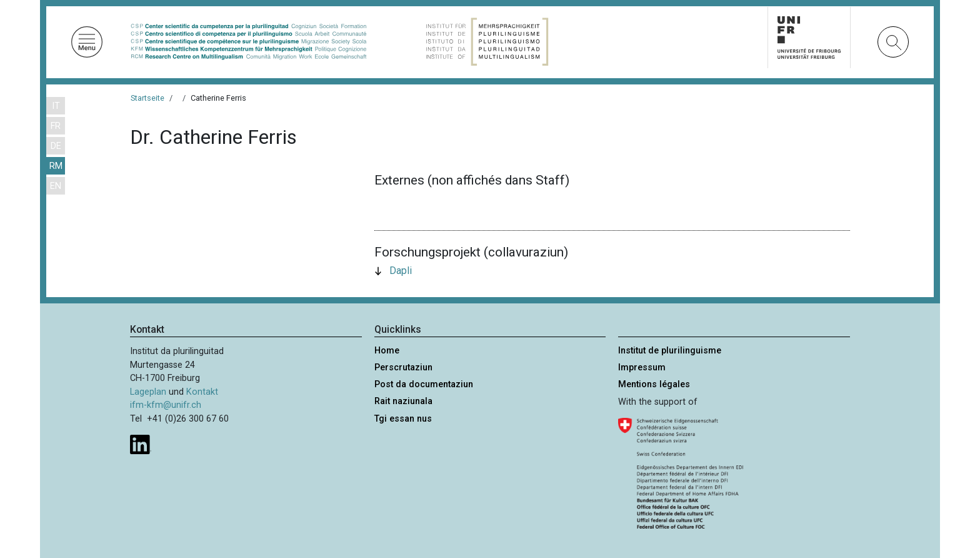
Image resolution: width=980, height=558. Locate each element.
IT (56, 106)
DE (56, 146)
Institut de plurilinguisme (670, 351)
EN (56, 186)
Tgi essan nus (403, 419)
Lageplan (148, 392)
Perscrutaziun (403, 368)
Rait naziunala (403, 401)
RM (56, 166)
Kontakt (202, 392)
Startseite (147, 98)
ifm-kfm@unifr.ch (166, 405)
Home (387, 351)
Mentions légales (654, 384)
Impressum (642, 368)
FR (56, 126)
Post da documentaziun (424, 384)
